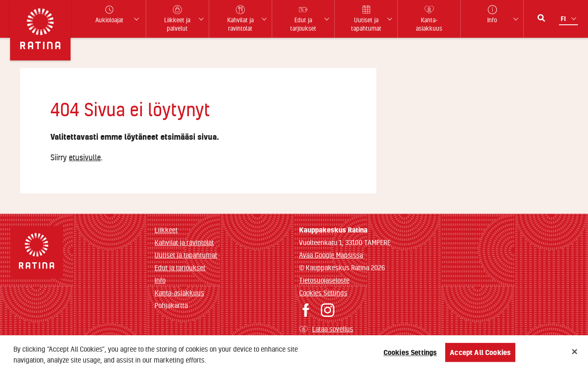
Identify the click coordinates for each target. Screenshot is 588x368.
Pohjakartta (171, 305)
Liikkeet (166, 230)
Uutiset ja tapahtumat (186, 255)
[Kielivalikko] (569, 19)
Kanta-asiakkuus (179, 293)
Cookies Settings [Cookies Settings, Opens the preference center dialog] (410, 355)
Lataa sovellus (333, 329)
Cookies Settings (323, 293)
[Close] (575, 354)
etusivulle (85, 157)
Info (160, 280)
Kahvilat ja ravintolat (184, 242)
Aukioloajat (109, 14)
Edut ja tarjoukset (180, 268)
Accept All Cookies (480, 355)
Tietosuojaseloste (324, 280)
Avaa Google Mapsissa (331, 255)
